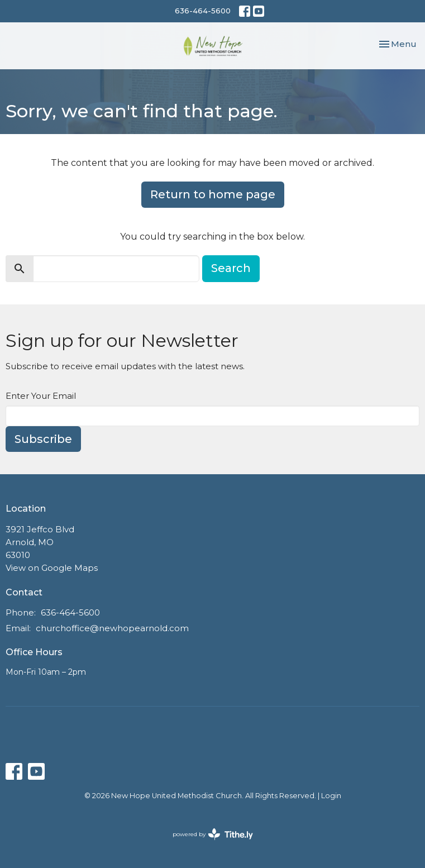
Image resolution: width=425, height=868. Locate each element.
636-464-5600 (203, 11)
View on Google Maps (52, 568)
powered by (213, 834)
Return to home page (213, 194)
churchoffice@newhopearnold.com (112, 628)
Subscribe (43, 439)
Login (331, 796)
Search (231, 268)
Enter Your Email (41, 396)
